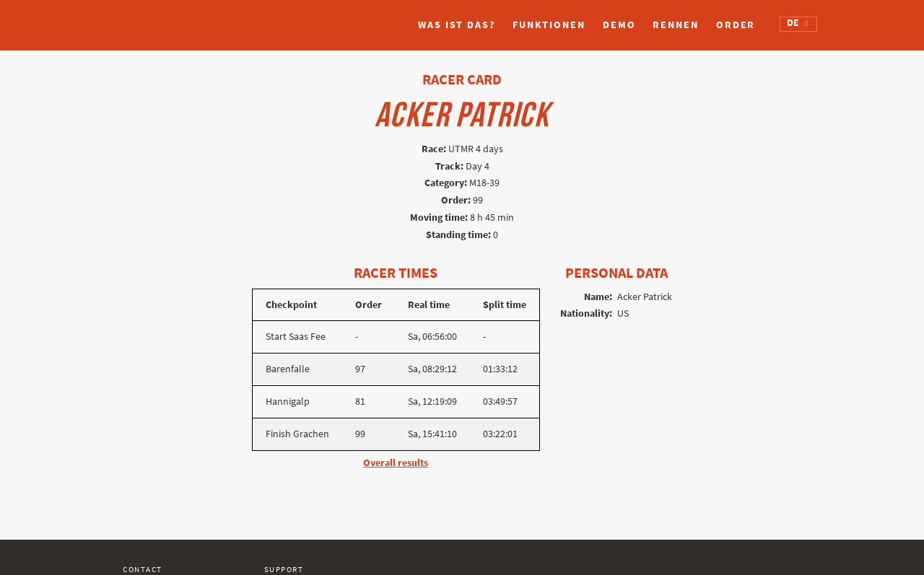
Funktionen (549, 25)
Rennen (675, 25)
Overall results (396, 463)
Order (736, 25)
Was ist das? (457, 25)
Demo (619, 25)
